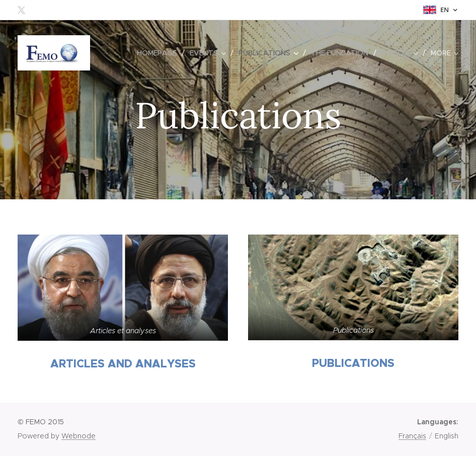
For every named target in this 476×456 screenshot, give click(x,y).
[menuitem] (160, 53)
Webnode (78, 436)
